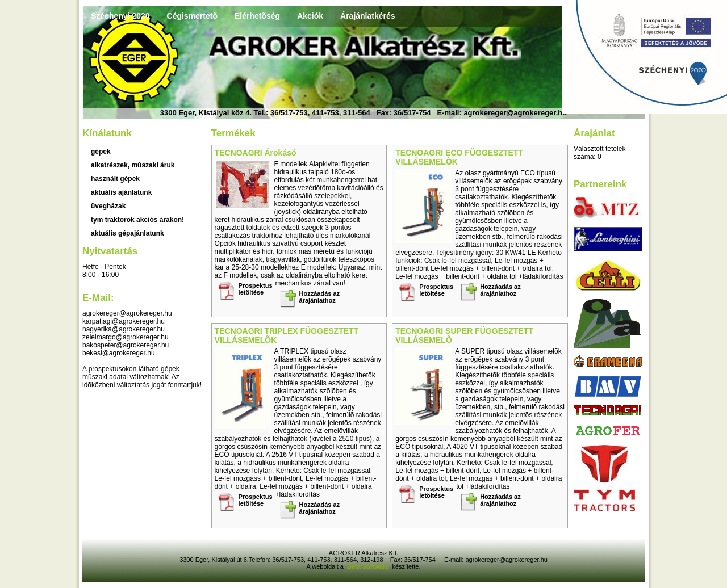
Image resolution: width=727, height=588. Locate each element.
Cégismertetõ (192, 16)
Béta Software (368, 566)
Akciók (310, 16)
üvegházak (108, 206)
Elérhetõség (257, 16)
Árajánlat (594, 133)
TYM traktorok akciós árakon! (137, 220)
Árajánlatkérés (368, 16)
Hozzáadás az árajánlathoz (320, 297)
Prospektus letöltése (256, 289)
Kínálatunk (107, 133)
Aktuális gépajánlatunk (128, 233)
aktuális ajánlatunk (121, 192)
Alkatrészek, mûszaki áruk (133, 165)
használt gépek (115, 179)
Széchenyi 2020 (120, 16)
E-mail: (98, 298)
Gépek (101, 152)
